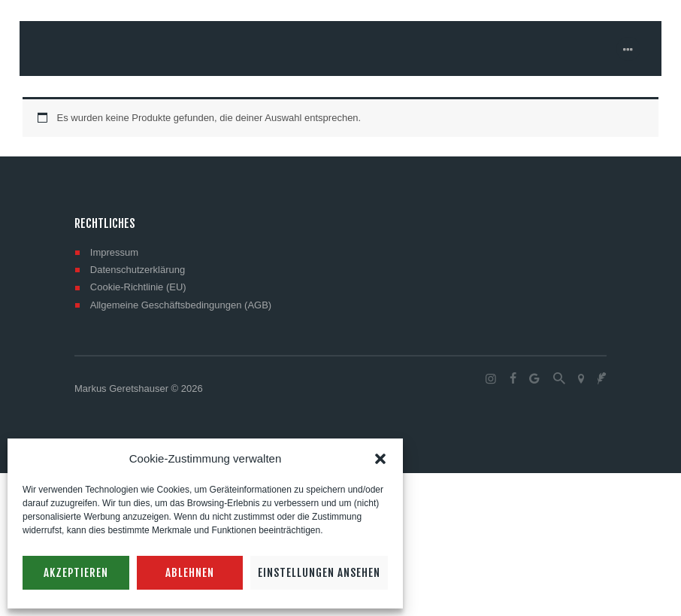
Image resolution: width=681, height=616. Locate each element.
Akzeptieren (76, 573)
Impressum (114, 252)
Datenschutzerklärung (138, 270)
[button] (380, 459)
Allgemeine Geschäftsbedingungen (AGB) (181, 305)
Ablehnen (190, 573)
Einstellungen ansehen (319, 573)
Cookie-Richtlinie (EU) (138, 287)
